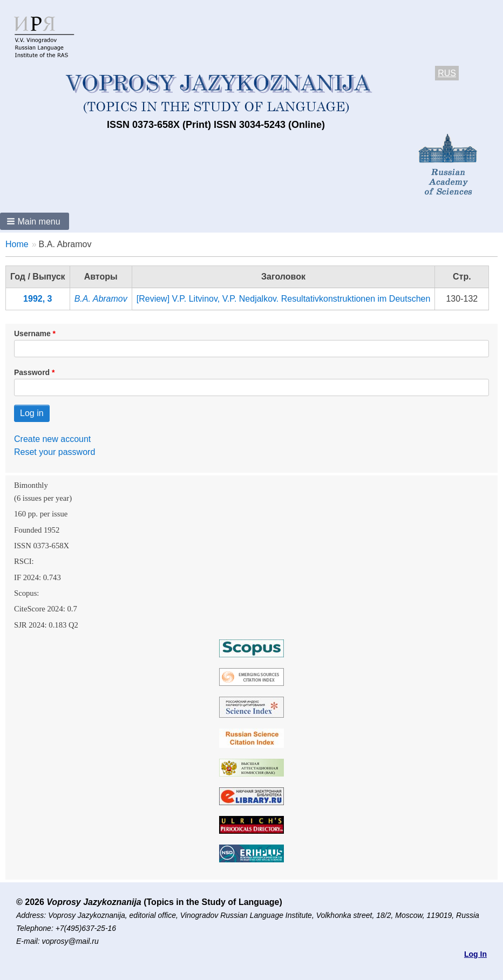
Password (32, 372)
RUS (447, 73)
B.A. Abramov (101, 299)
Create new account (52, 439)
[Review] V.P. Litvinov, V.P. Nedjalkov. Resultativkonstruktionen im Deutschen (284, 299)
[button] (35, 221)
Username (32, 334)
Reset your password (55, 452)
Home (17, 244)
